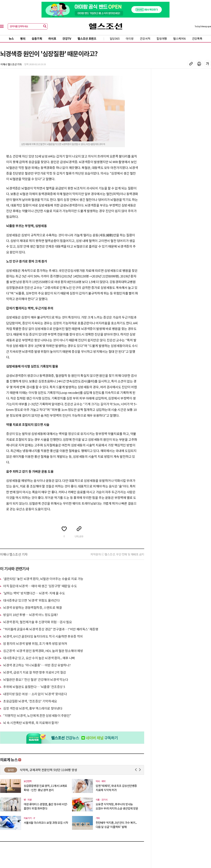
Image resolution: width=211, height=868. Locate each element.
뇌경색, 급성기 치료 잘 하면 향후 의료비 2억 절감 (35, 672)
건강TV (67, 38)
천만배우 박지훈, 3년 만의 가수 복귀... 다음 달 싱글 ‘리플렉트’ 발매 (116, 825)
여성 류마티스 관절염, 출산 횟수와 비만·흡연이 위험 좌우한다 (46, 806)
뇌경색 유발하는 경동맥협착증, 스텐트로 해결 (32, 607)
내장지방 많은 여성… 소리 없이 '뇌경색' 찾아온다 (35, 694)
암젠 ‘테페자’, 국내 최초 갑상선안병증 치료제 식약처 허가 (116, 788)
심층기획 (37, 38)
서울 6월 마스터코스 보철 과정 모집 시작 (46, 823)
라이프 (52, 38)
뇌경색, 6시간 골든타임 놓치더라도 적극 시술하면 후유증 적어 (43, 636)
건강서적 (145, 38)
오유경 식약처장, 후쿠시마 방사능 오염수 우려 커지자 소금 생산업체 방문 (117, 806)
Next (141, 770)
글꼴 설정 (207, 64)
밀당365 (115, 38)
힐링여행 (162, 38)
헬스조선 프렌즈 (87, 38)
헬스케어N (179, 38)
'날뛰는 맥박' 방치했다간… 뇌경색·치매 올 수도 (34, 593)
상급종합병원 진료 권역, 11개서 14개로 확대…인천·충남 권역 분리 (45, 788)
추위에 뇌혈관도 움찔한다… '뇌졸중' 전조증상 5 (34, 687)
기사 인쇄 (199, 64)
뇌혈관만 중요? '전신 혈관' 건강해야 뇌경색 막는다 (36, 679)
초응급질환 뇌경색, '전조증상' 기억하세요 (30, 701)
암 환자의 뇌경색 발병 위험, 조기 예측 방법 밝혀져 (35, 643)
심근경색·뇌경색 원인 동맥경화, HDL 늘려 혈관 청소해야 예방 (43, 651)
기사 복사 (191, 64)
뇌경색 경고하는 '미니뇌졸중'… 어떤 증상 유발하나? (37, 665)
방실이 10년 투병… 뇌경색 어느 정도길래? (31, 615)
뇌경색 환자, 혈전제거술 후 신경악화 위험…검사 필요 (38, 622)
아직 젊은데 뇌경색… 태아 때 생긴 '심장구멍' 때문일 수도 (40, 586)
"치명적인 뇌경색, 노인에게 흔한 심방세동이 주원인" (37, 715)
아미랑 (130, 38)
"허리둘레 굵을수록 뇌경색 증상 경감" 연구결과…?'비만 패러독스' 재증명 (51, 629)
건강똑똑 (197, 38)
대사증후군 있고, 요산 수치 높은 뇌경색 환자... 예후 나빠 (39, 658)
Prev (137, 770)
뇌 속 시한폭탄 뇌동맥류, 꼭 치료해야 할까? (31, 723)
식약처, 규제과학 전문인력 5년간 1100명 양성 (70, 770)
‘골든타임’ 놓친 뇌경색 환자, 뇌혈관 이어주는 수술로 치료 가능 (43, 579)
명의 (23, 38)
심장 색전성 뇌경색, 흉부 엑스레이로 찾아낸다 (33, 708)
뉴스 (11, 38)
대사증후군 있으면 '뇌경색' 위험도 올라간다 (31, 600)
